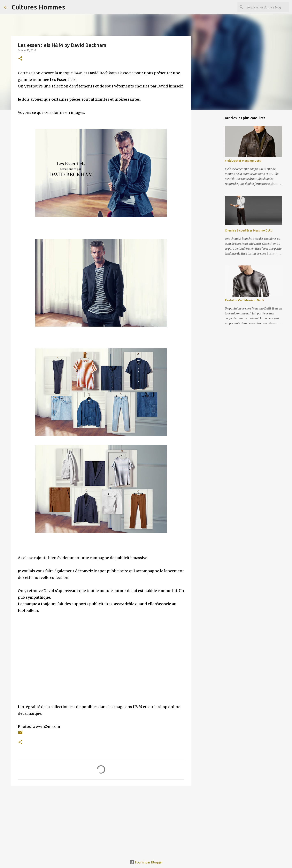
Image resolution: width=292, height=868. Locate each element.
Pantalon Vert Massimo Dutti (244, 300)
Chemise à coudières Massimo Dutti (249, 230)
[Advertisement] (101, 821)
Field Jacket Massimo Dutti (243, 161)
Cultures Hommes (38, 7)
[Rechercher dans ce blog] (267, 7)
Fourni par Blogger (146, 862)
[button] (20, 59)
